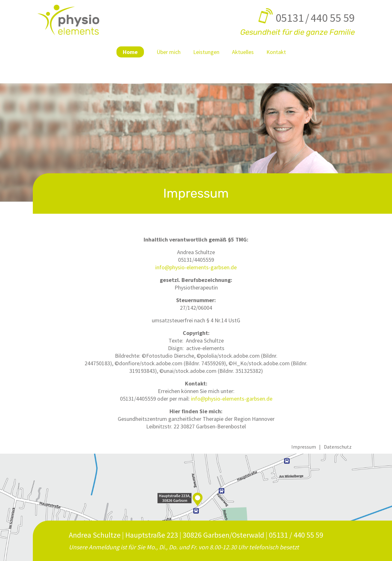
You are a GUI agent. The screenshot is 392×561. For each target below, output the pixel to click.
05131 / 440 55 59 (315, 18)
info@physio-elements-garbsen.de (196, 267)
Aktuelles (243, 52)
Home (130, 52)
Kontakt (276, 52)
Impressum (304, 447)
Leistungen (206, 52)
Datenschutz (338, 447)
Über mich (169, 52)
